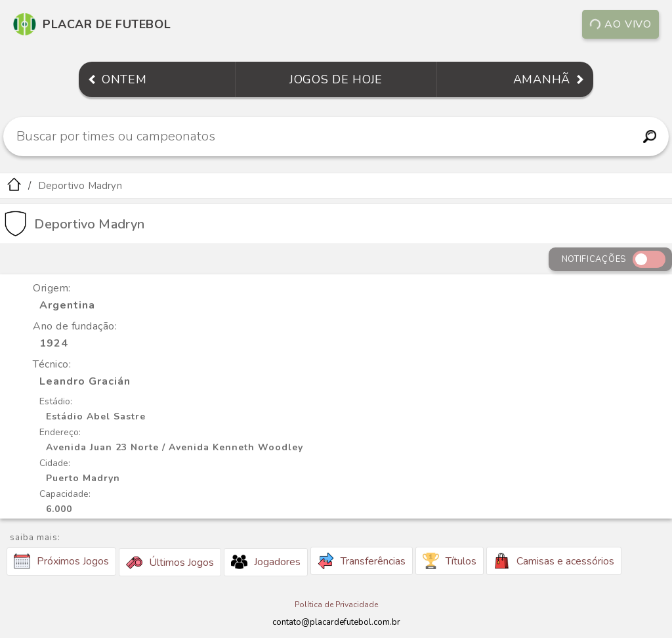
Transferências (362, 561)
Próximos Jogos (61, 561)
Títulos (450, 561)
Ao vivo (621, 24)
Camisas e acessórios (554, 561)
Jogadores (266, 562)
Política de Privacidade (336, 605)
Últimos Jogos (170, 563)
